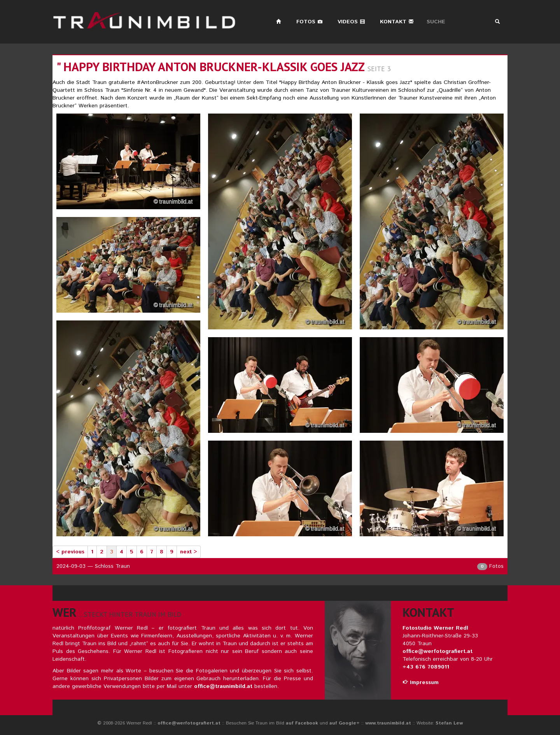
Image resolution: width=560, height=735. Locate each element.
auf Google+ (345, 723)
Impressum (421, 682)
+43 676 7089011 (426, 667)
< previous (70, 552)
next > (189, 552)
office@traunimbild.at (223, 686)
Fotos (310, 22)
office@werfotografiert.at (437, 651)
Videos (351, 22)
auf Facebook (302, 723)
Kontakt (397, 22)
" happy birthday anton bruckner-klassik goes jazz (210, 67)
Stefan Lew (449, 723)
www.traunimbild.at (388, 723)
